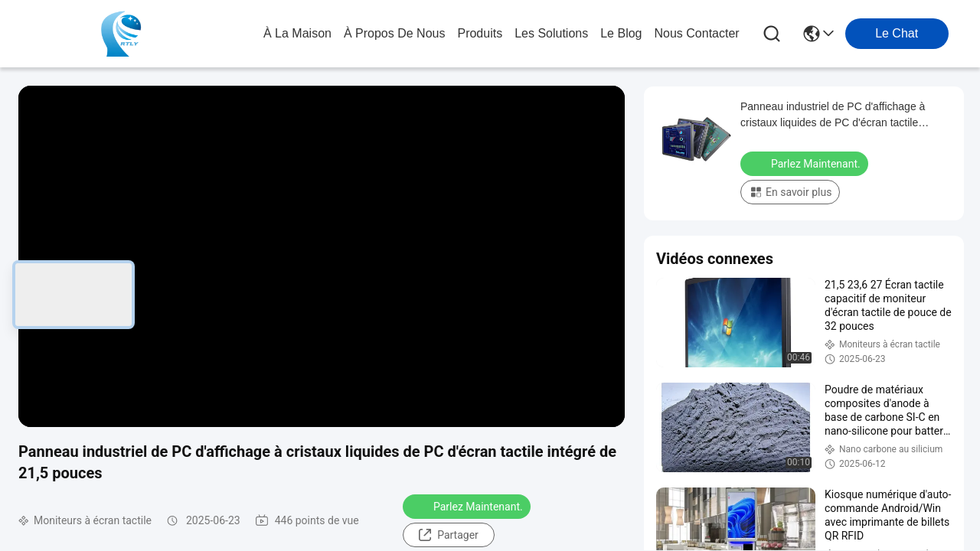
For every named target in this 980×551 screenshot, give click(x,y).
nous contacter (696, 33)
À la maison (297, 33)
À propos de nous (395, 33)
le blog (621, 33)
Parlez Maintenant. (468, 506)
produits (480, 33)
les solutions (551, 33)
